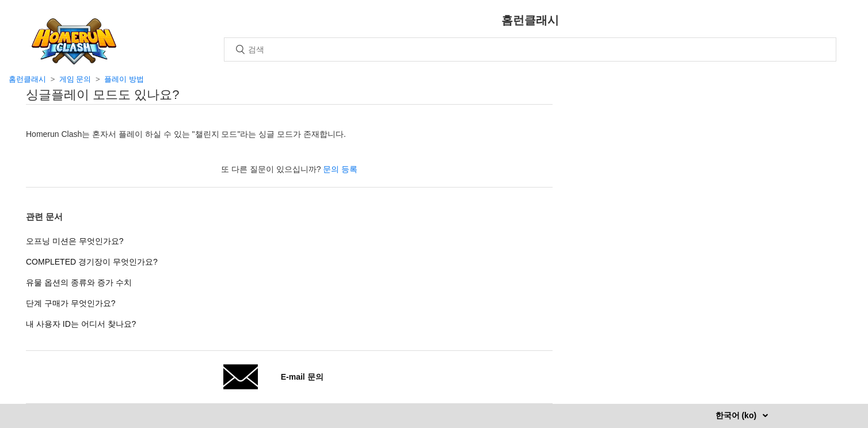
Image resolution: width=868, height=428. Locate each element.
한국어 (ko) (737, 415)
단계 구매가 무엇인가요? (71, 303)
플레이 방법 (124, 79)
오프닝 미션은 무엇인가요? (75, 241)
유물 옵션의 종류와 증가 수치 (79, 282)
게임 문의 (75, 79)
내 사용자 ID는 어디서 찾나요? (81, 324)
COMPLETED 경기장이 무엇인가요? (92, 262)
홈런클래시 (27, 79)
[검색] (530, 49)
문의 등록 (340, 169)
